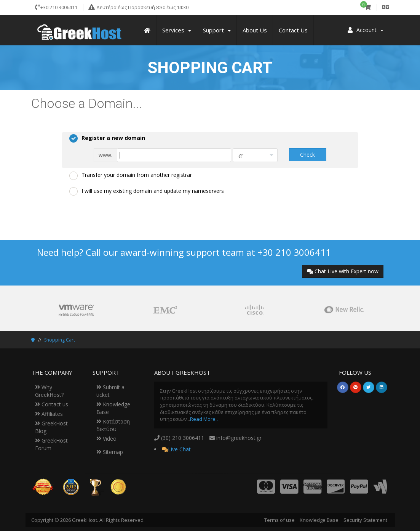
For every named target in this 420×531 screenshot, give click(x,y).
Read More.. (204, 419)
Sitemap (110, 452)
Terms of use (279, 520)
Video (106, 439)
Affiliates (49, 414)
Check (307, 155)
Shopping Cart (60, 340)
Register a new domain (107, 138)
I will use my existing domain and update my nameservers (147, 191)
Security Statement (365, 520)
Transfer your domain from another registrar (131, 175)
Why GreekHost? (49, 391)
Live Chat (179, 449)
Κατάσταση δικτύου (113, 425)
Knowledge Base (319, 520)
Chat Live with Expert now (343, 271)
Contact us (52, 404)
